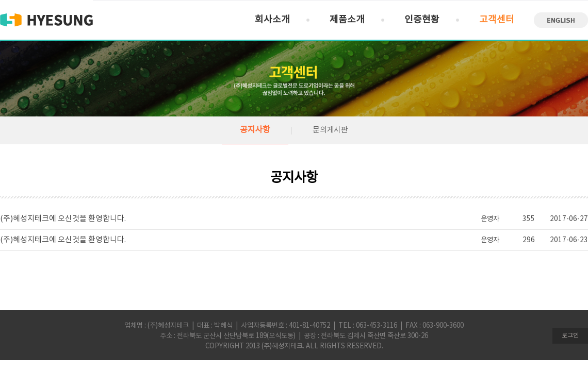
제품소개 (347, 20)
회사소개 (272, 20)
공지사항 (255, 130)
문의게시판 (330, 130)
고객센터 (497, 20)
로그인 (570, 336)
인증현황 (422, 20)
